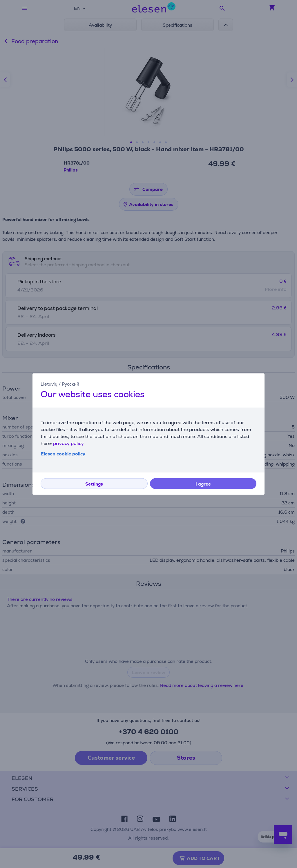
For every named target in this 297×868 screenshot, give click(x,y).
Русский (70, 384)
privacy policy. (69, 443)
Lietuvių (49, 384)
